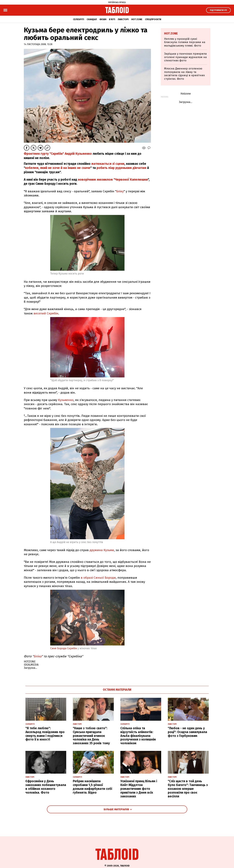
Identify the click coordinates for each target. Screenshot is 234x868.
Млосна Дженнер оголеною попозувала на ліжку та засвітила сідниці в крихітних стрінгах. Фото (184, 74)
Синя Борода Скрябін (64, 648)
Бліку (120, 191)
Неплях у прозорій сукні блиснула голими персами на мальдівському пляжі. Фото (185, 42)
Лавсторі (123, 19)
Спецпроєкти (153, 19)
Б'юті (112, 19)
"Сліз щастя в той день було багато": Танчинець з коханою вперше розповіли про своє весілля (188, 789)
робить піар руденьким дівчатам (121, 168)
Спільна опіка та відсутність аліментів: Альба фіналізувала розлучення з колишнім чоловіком (138, 736)
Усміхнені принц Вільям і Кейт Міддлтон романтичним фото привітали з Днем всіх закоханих (139, 789)
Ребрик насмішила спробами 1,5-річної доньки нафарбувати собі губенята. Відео (92, 787)
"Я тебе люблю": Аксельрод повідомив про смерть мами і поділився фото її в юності (45, 734)
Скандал (92, 19)
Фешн (103, 19)
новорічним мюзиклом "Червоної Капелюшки (113, 180)
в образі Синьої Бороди (98, 578)
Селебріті (79, 19)
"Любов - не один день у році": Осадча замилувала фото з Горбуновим (187, 732)
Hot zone (137, 19)
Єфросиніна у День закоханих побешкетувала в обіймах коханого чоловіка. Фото (46, 787)
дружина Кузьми (102, 550)
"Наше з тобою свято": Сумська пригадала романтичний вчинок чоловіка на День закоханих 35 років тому (91, 736)
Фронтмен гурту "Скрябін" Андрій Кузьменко (58, 154)
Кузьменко (66, 400)
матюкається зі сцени (108, 164)
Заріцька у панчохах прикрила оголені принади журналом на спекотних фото (185, 57)
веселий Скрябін (46, 313)
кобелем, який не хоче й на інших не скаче (58, 168)
